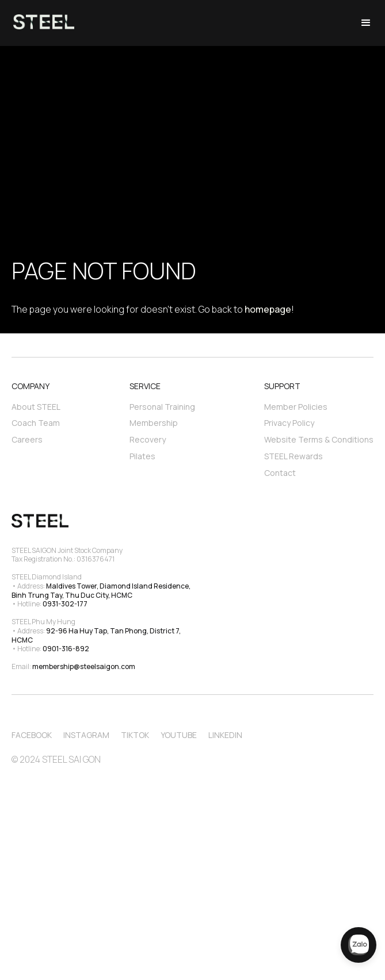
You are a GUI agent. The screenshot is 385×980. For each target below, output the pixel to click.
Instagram (86, 735)
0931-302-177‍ (65, 604)
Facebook (32, 735)
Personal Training (162, 407)
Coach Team (36, 423)
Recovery (148, 439)
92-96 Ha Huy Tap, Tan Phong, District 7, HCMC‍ (97, 635)
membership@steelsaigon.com (84, 666)
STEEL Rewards (293, 456)
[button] (366, 23)
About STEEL (36, 407)
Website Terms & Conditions (319, 439)
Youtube (179, 735)
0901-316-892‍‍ (66, 649)
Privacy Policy (289, 423)
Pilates (142, 456)
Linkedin (225, 735)
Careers (27, 439)
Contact (280, 473)
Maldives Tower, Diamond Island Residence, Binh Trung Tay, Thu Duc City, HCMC (102, 591)
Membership (154, 423)
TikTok (135, 735)
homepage (268, 309)
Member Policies (296, 407)
